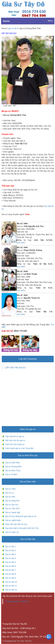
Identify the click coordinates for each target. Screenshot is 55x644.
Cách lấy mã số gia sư (15, 444)
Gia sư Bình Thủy (12, 471)
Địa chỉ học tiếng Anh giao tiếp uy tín (21, 516)
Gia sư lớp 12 (10, 590)
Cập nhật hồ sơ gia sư (15, 436)
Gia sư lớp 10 (10, 582)
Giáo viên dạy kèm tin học (16, 524)
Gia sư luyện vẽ (12, 532)
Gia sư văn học (11, 505)
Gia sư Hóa (10, 497)
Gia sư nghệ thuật (13, 520)
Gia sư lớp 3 (10, 554)
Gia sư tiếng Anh (12, 501)
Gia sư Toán (10, 489)
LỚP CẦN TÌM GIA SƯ (15, 368)
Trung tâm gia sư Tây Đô (17, 601)
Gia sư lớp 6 (10, 566)
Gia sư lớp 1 (10, 546)
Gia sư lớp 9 (10, 578)
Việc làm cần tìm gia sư (15, 440)
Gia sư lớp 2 (10, 550)
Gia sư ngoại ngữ (12, 512)
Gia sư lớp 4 (10, 558)
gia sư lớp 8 (13, 28)
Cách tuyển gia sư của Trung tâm (19, 448)
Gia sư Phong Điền (13, 467)
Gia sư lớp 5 (10, 562)
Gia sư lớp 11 (10, 586)
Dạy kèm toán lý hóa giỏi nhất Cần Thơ (22, 528)
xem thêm (21, 243)
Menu (50, 21)
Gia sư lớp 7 (10, 570)
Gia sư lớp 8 (10, 574)
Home (6, 21)
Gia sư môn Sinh (12, 508)
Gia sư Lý (9, 493)
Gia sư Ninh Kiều (12, 463)
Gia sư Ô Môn (11, 474)
